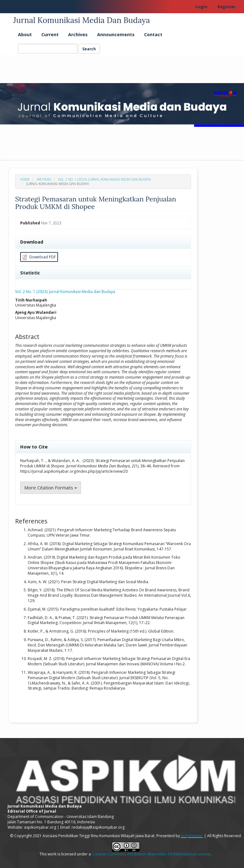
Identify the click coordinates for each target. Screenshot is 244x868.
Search (89, 49)
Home (25, 179)
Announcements (116, 34)
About (25, 34)
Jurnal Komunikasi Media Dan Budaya (82, 20)
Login (201, 7)
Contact (153, 34)
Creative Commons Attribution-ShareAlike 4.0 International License (151, 854)
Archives (78, 34)
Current (50, 34)
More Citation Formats (51, 488)
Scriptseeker (192, 836)
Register (227, 7)
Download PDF (38, 257)
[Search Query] (48, 49)
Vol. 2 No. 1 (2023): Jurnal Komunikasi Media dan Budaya (105, 179)
